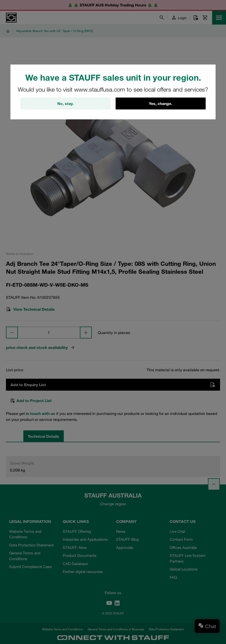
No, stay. (65, 103)
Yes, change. (161, 103)
